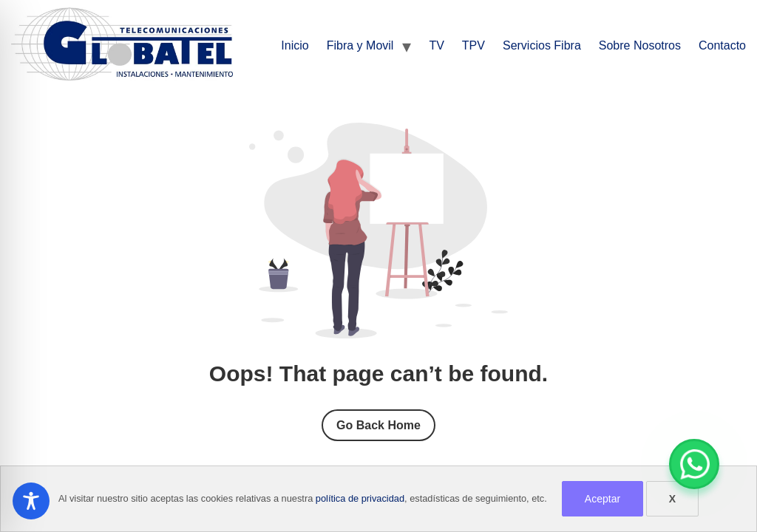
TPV (473, 45)
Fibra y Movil (360, 45)
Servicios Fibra (542, 45)
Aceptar (602, 499)
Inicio (295, 45)
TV (436, 45)
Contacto (722, 45)
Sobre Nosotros (640, 45)
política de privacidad (360, 498)
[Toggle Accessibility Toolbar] (31, 501)
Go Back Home (378, 425)
